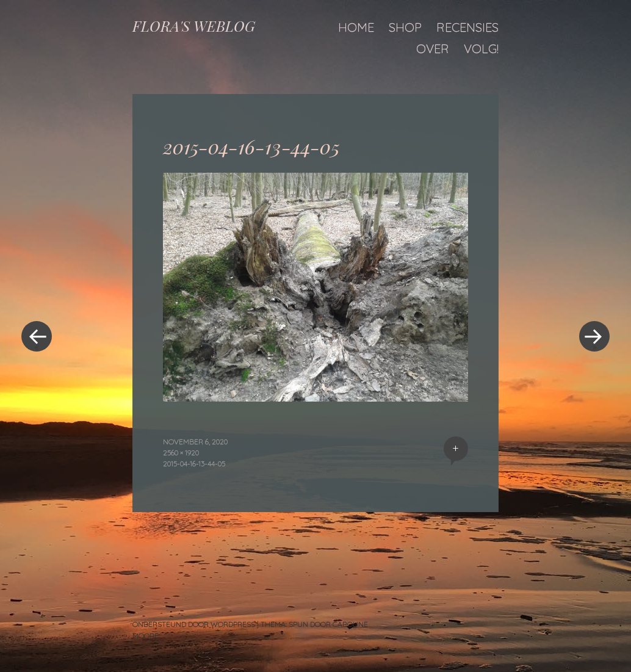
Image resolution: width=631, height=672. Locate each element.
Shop (405, 27)
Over (433, 49)
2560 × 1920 (181, 453)
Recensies (467, 27)
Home (356, 27)
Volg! (481, 49)
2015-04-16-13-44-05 (194, 464)
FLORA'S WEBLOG (194, 26)
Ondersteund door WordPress (194, 624)
